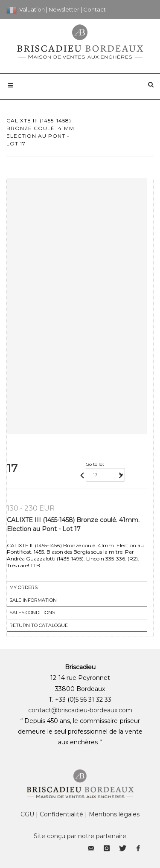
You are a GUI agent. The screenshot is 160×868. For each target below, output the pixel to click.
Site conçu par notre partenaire (80, 836)
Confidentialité (61, 814)
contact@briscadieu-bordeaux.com (80, 710)
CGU (27, 814)
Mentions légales (114, 814)
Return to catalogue (39, 625)
